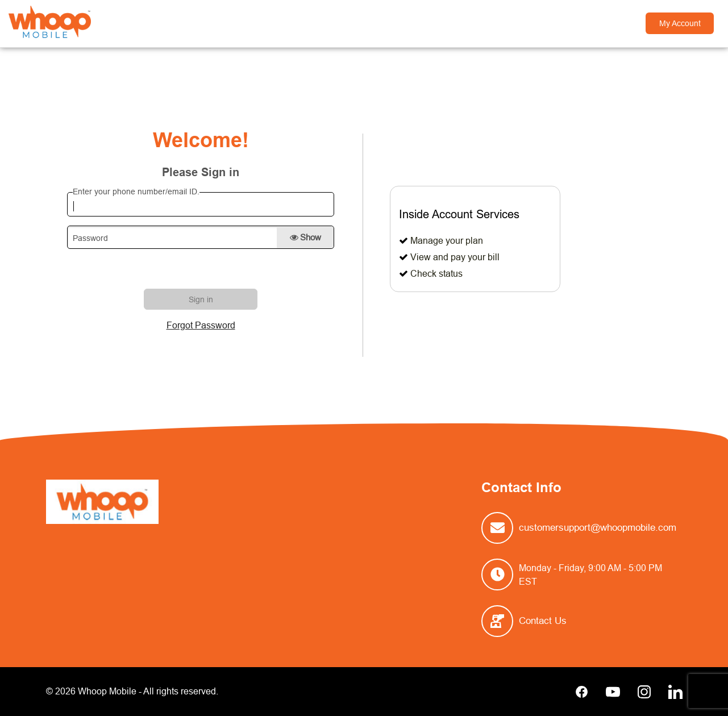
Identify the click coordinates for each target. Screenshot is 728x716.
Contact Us (543, 621)
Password (90, 238)
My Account (680, 23)
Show (305, 237)
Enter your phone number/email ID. (136, 192)
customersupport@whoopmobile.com (598, 528)
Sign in (201, 299)
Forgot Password (201, 325)
